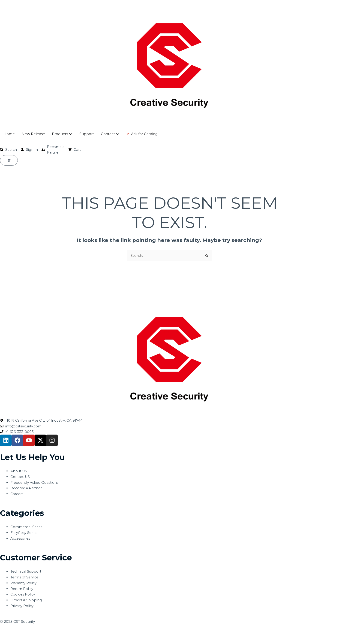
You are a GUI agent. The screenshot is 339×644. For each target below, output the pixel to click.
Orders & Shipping (26, 601)
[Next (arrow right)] (22, 641)
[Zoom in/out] (7, 634)
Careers (17, 494)
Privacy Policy (22, 606)
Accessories (21, 539)
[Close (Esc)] (51, 634)
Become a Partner (27, 489)
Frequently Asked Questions (35, 483)
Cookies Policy (23, 595)
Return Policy (22, 589)
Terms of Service (25, 578)
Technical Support (26, 572)
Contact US (20, 477)
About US (19, 472)
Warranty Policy (24, 584)
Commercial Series (27, 528)
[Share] (36, 634)
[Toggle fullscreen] (22, 634)
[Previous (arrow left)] (7, 641)
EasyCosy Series (24, 533)
